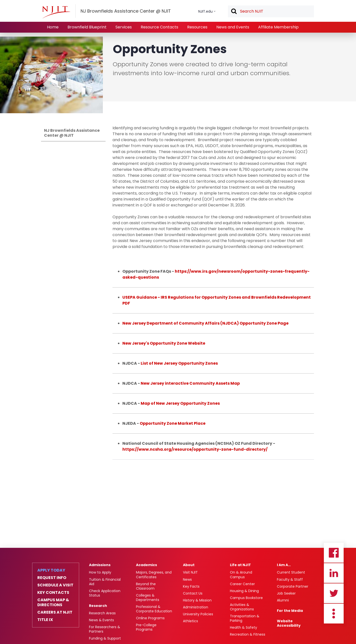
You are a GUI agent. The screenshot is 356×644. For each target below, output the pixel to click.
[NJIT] (56, 12)
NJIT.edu (205, 11)
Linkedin (334, 573)
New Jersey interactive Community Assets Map (190, 383)
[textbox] (271, 11)
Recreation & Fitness (248, 634)
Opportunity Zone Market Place (173, 423)
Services (124, 27)
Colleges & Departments (148, 598)
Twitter (334, 593)
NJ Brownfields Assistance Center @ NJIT (72, 133)
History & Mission (197, 600)
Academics (146, 565)
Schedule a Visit (55, 585)
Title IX (45, 620)
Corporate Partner (293, 586)
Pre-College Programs (146, 627)
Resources (197, 27)
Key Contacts (53, 593)
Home (53, 27)
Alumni (283, 600)
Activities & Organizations (242, 607)
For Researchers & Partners (105, 629)
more (334, 614)
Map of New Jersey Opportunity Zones (180, 403)
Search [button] (234, 12)
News (187, 579)
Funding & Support (105, 638)
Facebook (334, 553)
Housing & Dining (244, 591)
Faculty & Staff (290, 579)
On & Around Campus (241, 575)
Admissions (100, 565)
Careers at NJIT (55, 612)
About (189, 565)
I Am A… (284, 565)
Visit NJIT (190, 572)
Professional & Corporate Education (154, 609)
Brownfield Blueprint (87, 27)
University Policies (198, 614)
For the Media (290, 611)
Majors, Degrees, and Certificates (154, 575)
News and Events (233, 27)
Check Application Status (105, 593)
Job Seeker (286, 593)
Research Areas (102, 613)
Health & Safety (244, 627)
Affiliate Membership (278, 27)
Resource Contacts (159, 27)
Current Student (291, 572)
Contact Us (193, 593)
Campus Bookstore (246, 598)
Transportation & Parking (245, 618)
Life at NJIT (240, 565)
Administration (196, 607)
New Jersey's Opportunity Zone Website (164, 343)
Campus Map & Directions (53, 602)
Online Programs (150, 618)
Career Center (242, 584)
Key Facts (191, 586)
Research (98, 606)
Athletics (190, 621)
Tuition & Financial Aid (105, 582)
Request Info (52, 578)
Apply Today (51, 570)
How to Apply (100, 572)
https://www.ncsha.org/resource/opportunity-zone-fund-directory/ (195, 449)
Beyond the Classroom (146, 586)
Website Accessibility (289, 623)
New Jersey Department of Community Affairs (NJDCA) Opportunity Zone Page (205, 323)
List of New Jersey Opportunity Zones (179, 363)
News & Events (101, 620)
